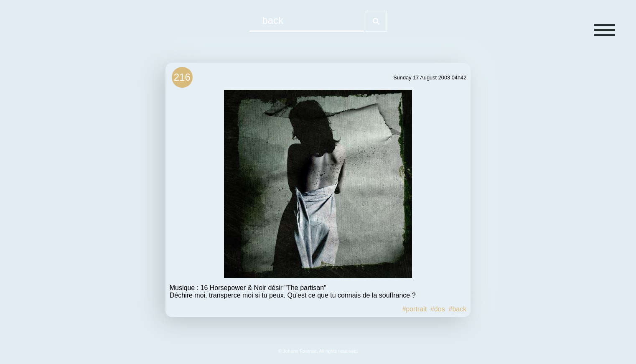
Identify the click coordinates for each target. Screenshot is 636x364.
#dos (438, 309)
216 (182, 77)
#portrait (414, 309)
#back (458, 309)
